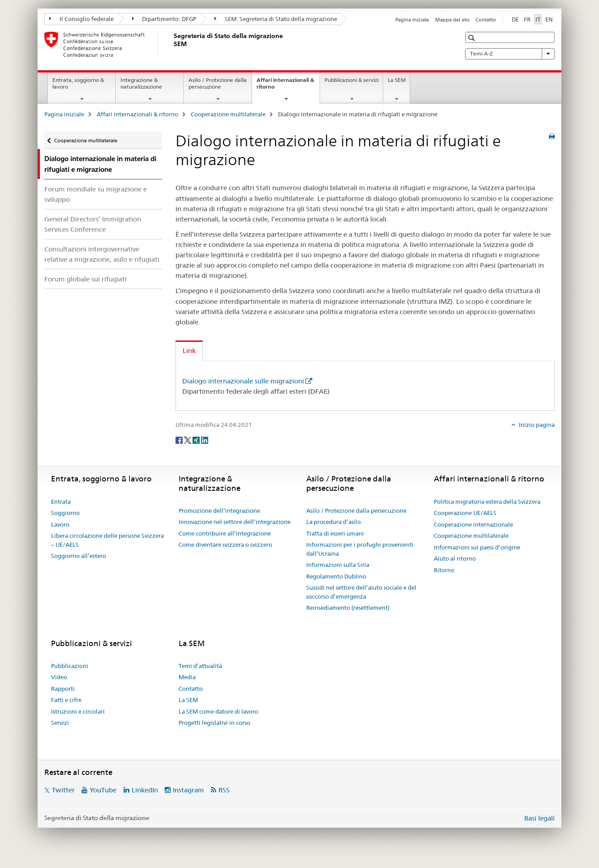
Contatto (486, 20)
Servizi (60, 723)
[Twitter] (188, 439)
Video (59, 677)
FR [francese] (527, 19)
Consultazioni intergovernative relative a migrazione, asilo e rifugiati (102, 254)
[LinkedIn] (205, 439)
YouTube (103, 790)
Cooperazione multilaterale (228, 114)
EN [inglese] (549, 19)
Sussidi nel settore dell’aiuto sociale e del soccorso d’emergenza (361, 592)
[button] (473, 38)
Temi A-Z (510, 54)
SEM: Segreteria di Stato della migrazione (276, 19)
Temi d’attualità (200, 666)
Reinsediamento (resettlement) (348, 608)
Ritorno (444, 570)
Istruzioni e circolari (78, 711)
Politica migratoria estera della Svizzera (487, 502)
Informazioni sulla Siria (338, 565)
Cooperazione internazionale (473, 524)
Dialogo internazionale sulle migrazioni (243, 381)
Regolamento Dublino (336, 576)
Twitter (63, 790)
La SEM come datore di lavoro (218, 711)
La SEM (397, 80)
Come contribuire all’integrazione (225, 533)
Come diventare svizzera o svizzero (225, 545)
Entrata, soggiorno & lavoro (78, 83)
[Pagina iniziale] (172, 44)
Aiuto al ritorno (455, 558)
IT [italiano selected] (538, 19)
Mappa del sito (452, 20)
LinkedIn (145, 790)
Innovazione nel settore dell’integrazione (235, 522)
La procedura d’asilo (334, 522)
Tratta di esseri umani (335, 533)
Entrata (61, 502)
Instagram (188, 790)
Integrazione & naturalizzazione (141, 83)
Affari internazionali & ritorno (285, 86)
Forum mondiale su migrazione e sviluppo (96, 194)
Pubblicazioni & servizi (352, 80)
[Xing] (197, 439)
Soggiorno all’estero (79, 556)
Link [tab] (189, 351)
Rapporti (63, 689)
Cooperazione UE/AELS (465, 513)
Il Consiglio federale (81, 19)
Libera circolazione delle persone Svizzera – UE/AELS (107, 540)
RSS (224, 790)
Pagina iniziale (412, 20)
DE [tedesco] (515, 19)
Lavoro (60, 524)
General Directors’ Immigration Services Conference (93, 224)
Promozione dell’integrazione (219, 511)
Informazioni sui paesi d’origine (477, 547)
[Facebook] (180, 439)
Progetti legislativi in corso (214, 723)
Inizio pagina (536, 425)
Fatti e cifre (66, 700)
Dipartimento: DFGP (164, 19)
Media (187, 677)
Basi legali (539, 818)
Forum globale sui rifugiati (86, 279)
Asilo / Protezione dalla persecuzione (218, 83)
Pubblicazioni (70, 666)
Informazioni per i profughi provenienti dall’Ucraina (360, 549)
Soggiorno (65, 513)
